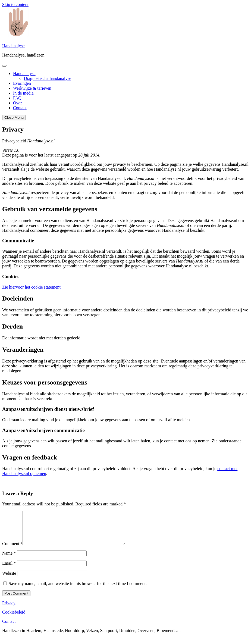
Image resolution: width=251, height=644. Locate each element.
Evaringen (22, 83)
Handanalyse (13, 46)
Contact (20, 108)
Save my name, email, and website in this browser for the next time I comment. (78, 590)
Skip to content (15, 4)
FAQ (17, 98)
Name (9, 560)
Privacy (9, 609)
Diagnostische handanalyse (48, 78)
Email (9, 570)
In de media (23, 93)
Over (17, 103)
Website (9, 580)
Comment (12, 550)
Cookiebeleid (14, 619)
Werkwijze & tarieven (32, 88)
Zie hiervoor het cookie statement (31, 287)
